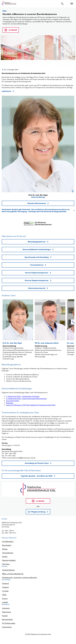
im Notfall (38, 501)
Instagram (5, 587)
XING (4, 595)
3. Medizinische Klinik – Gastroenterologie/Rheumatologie (26, 399)
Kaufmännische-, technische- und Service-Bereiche (19, 577)
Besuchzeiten (7, 545)
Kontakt (5, 616)
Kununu (5, 598)
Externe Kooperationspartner (38, 280)
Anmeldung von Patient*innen (38, 463)
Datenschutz (7, 612)
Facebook (5, 583)
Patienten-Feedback (9, 560)
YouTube (5, 591)
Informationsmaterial (38, 288)
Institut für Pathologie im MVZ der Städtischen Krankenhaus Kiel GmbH (31, 405)
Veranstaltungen (8, 553)
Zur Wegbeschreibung (38, 512)
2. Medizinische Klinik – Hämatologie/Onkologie (23, 396)
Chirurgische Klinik (12, 401)
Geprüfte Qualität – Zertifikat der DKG (38, 476)
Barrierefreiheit (7, 619)
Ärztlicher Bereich (8, 570)
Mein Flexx (6, 564)
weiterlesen (8, 91)
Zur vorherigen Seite (10, 70)
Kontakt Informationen (38, 203)
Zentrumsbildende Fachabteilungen (38, 249)
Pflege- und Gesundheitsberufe (13, 574)
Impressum (6, 608)
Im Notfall (11, 30)
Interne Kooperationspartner (38, 273)
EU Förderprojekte (9, 623)
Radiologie (10, 403)
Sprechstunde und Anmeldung (38, 257)
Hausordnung (7, 627)
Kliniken (5, 549)
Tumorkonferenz (38, 265)
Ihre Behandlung (8, 541)
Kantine (5, 557)
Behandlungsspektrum (38, 242)
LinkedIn (5, 602)
